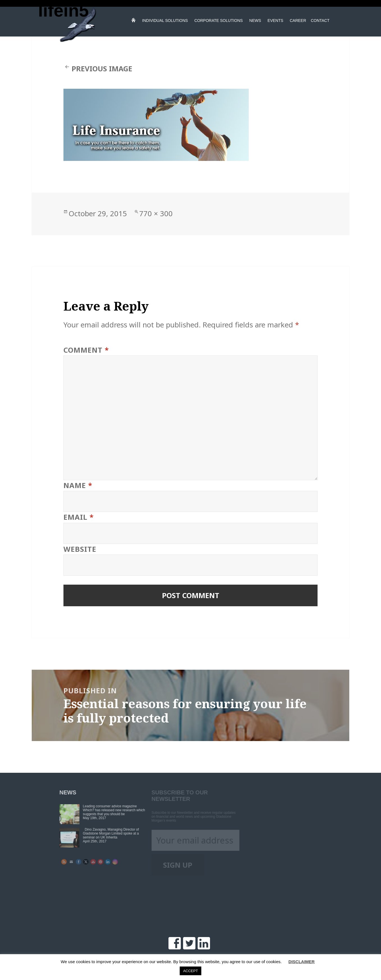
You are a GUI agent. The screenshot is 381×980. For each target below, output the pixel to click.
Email (79, 517)
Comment (86, 350)
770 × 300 (156, 214)
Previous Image (102, 69)
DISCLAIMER (301, 962)
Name (78, 485)
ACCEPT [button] (190, 971)
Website (80, 549)
